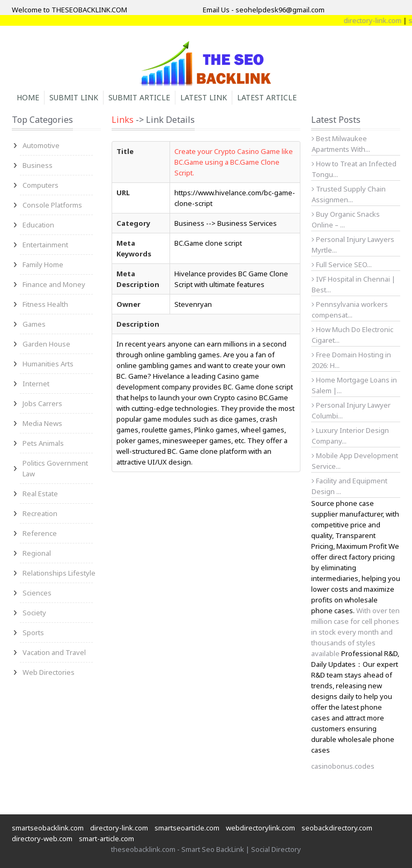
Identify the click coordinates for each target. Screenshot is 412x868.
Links (123, 120)
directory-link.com (119, 828)
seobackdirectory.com (337, 828)
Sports (33, 632)
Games (34, 324)
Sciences (37, 593)
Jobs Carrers (42, 403)
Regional (37, 553)
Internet (36, 384)
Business (38, 165)
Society (34, 613)
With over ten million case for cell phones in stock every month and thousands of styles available (355, 632)
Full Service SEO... (342, 264)
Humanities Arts (48, 364)
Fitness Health (45, 304)
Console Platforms (52, 205)
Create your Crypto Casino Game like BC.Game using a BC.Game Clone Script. (234, 162)
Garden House (46, 344)
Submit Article (139, 97)
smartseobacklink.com (48, 828)
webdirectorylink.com (260, 828)
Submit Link (74, 97)
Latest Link (204, 97)
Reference (40, 533)
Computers (41, 185)
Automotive (41, 145)
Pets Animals (43, 443)
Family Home (43, 264)
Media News (42, 423)
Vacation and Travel (54, 652)
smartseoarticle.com (187, 828)
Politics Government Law (55, 468)
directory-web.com (42, 838)
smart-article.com (106, 838)
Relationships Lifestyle (59, 573)
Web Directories (49, 672)
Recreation (40, 513)
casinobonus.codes (343, 766)
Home (28, 97)
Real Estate (40, 494)
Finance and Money (54, 284)
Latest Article (267, 97)
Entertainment (45, 245)
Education (38, 225)
